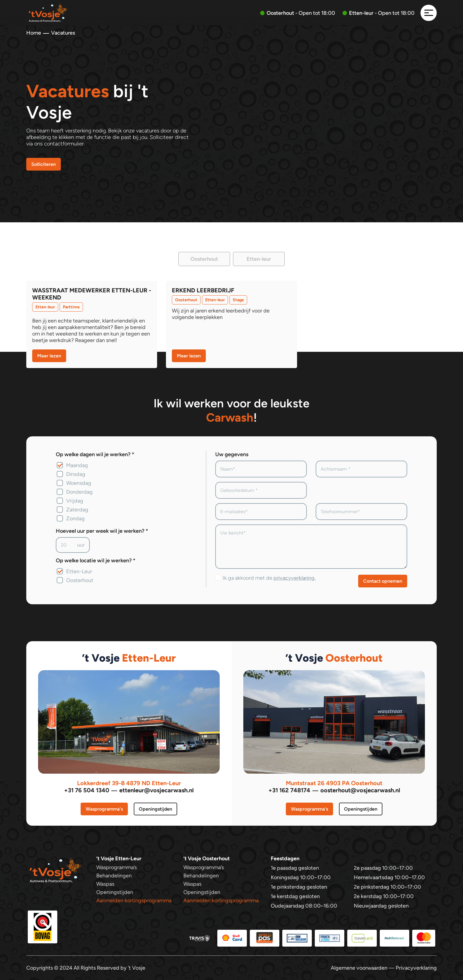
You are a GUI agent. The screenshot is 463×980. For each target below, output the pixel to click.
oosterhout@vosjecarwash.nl (360, 790)
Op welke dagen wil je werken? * (95, 454)
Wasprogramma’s (116, 867)
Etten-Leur (79, 571)
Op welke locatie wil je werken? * (96, 561)
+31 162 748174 (289, 790)
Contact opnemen (383, 581)
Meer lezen (49, 356)
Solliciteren (44, 164)
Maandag (77, 465)
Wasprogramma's (104, 809)
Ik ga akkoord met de (269, 578)
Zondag (75, 519)
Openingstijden (155, 809)
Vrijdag (75, 501)
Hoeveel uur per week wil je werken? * (102, 531)
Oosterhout (80, 580)
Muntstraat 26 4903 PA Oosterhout (334, 783)
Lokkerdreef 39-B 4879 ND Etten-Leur (129, 783)
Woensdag (79, 483)
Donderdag (79, 492)
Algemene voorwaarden (359, 968)
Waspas (105, 884)
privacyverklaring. (295, 578)
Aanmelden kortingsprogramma (134, 900)
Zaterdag (77, 510)
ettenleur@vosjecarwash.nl (156, 790)
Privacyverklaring (416, 968)
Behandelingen (114, 876)
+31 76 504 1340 (87, 790)
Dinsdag (76, 474)
